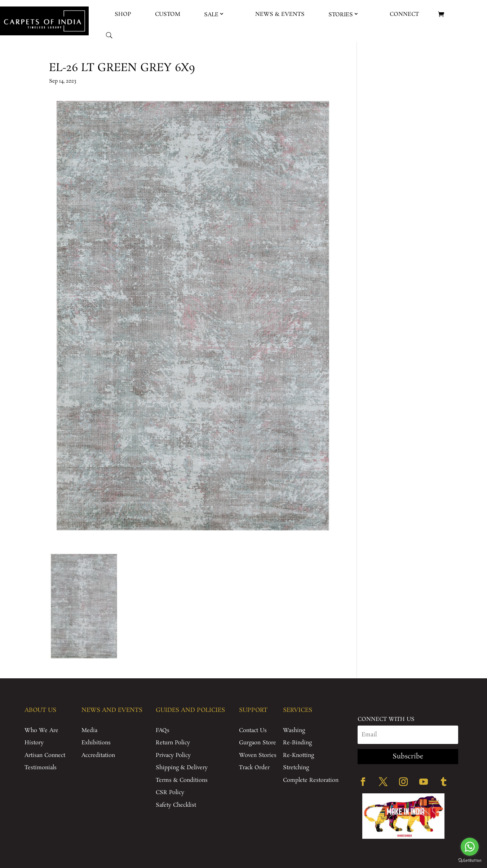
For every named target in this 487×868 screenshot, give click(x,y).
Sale (211, 15)
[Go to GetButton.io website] (470, 861)
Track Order (254, 768)
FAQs (163, 730)
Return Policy (173, 743)
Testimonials (41, 768)
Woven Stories (258, 755)
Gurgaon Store (258, 743)
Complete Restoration (311, 780)
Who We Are (41, 730)
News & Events (280, 14)
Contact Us (253, 730)
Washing (294, 730)
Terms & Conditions (182, 780)
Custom (168, 14)
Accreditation (98, 755)
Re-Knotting (298, 755)
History (34, 743)
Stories (341, 15)
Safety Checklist (176, 805)
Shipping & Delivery (182, 768)
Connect (404, 14)
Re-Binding (297, 743)
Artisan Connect (45, 755)
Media (89, 730)
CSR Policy (170, 792)
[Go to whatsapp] (470, 847)
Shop (123, 14)
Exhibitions (96, 743)
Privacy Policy (173, 755)
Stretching (296, 768)
